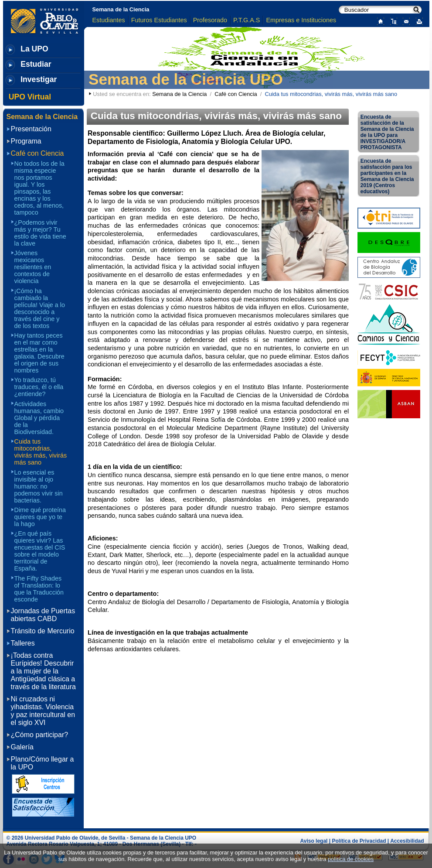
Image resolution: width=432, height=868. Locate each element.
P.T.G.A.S (247, 20)
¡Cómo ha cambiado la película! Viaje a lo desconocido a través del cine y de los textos (40, 308)
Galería (22, 747)
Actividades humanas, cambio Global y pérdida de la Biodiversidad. (39, 418)
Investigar (39, 79)
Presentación (31, 129)
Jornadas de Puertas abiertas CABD (43, 615)
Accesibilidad (407, 841)
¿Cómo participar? (40, 735)
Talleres (23, 643)
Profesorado (210, 20)
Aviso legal (314, 841)
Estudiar (36, 64)
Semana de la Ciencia (121, 9)
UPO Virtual (30, 97)
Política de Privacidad (359, 841)
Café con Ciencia (236, 94)
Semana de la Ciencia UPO (186, 79)
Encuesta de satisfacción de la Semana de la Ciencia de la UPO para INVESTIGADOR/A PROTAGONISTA (387, 132)
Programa (26, 141)
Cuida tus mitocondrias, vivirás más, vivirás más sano (41, 452)
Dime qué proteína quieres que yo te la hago (40, 517)
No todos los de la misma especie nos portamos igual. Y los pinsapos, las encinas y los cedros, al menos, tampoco (39, 188)
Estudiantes (109, 20)
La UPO (34, 49)
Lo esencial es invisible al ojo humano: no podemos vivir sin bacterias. (39, 486)
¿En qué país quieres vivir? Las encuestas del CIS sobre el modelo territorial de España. (40, 551)
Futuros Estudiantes (159, 20)
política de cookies (351, 859)
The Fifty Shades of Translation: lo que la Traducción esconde (39, 589)
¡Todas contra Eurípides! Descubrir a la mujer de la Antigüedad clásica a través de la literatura (43, 671)
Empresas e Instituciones (301, 20)
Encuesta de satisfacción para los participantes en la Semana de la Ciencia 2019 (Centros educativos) (387, 176)
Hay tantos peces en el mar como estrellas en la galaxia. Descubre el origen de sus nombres (39, 353)
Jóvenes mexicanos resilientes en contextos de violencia (33, 267)
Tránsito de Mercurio (43, 631)
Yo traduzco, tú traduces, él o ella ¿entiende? (39, 387)
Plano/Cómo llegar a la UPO (43, 763)
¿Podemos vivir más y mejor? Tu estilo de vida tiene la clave (40, 233)
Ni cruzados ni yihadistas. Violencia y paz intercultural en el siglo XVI (43, 711)
